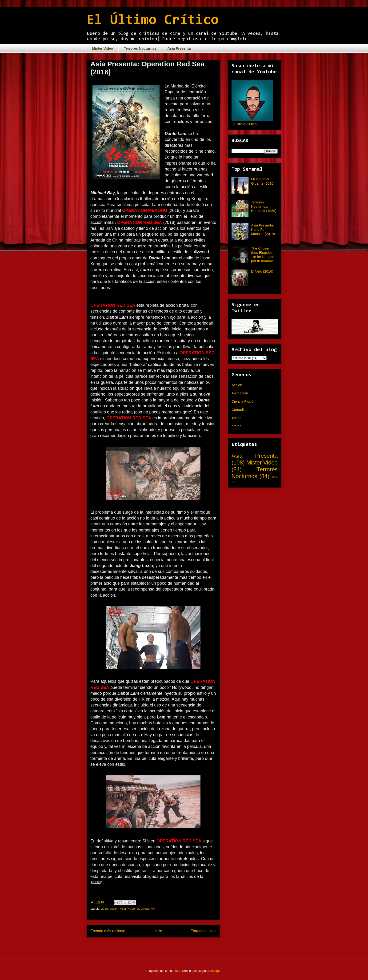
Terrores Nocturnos (140, 48)
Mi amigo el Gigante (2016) (263, 181)
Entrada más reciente (108, 931)
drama (237, 426)
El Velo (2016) (262, 271)
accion (114, 909)
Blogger (216, 971)
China (145, 909)
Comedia (239, 410)
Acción (237, 385)
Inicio (158, 931)
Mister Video (103, 48)
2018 (105, 909)
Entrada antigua (204, 931)
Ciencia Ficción (244, 401)
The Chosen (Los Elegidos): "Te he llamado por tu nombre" (263, 255)
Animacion (240, 393)
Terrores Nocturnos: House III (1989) (264, 206)
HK (152, 909)
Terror (236, 418)
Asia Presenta (179, 48)
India (275, 477)
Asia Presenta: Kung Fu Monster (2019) (263, 229)
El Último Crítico (153, 20)
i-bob (177, 971)
